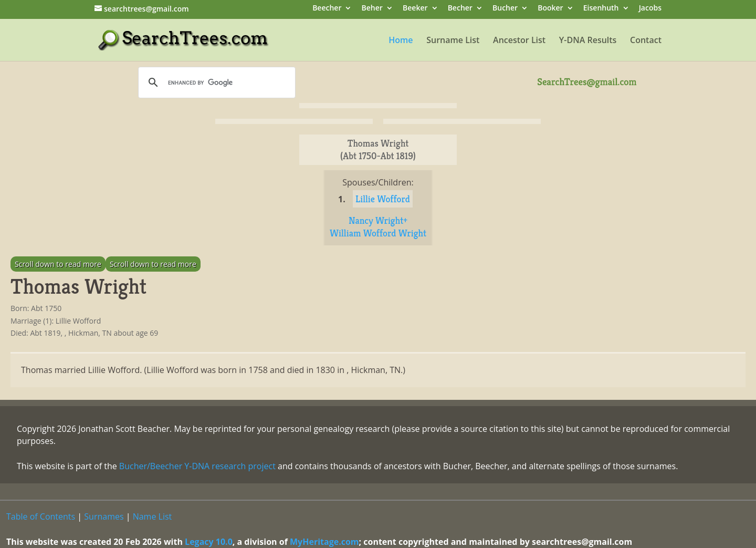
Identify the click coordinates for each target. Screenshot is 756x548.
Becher (460, 9)
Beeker (415, 9)
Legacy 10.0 (209, 542)
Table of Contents (41, 516)
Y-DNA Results (588, 41)
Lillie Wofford (383, 199)
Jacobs (650, 9)
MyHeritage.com (324, 542)
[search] (215, 82)
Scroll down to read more (58, 264)
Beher (372, 9)
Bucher (505, 9)
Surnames (104, 516)
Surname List (453, 41)
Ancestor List (519, 41)
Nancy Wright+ (378, 220)
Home (401, 41)
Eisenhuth (601, 9)
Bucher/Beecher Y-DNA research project (197, 466)
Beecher (327, 9)
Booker (550, 9)
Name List (153, 516)
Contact (646, 41)
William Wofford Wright (378, 233)
